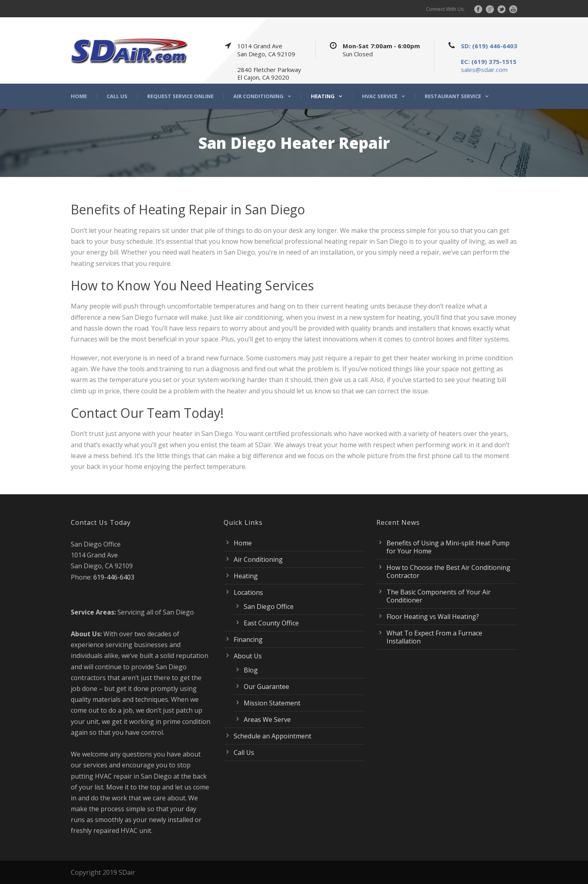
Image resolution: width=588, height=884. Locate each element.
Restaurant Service (453, 96)
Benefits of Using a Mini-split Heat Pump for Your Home (448, 547)
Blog (251, 670)
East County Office (271, 623)
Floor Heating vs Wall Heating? (433, 617)
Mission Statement (272, 703)
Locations (248, 592)
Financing (248, 639)
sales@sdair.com (484, 70)
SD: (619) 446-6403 (489, 46)
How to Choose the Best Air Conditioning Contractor (448, 572)
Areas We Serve (267, 720)
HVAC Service (380, 96)
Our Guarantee (266, 687)
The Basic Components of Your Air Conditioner (439, 596)
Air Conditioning (258, 96)
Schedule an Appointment (272, 736)
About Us (248, 656)
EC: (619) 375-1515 (489, 62)
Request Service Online (180, 96)
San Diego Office (269, 606)
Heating (323, 96)
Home (79, 96)
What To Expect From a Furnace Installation (434, 637)
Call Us (117, 96)
